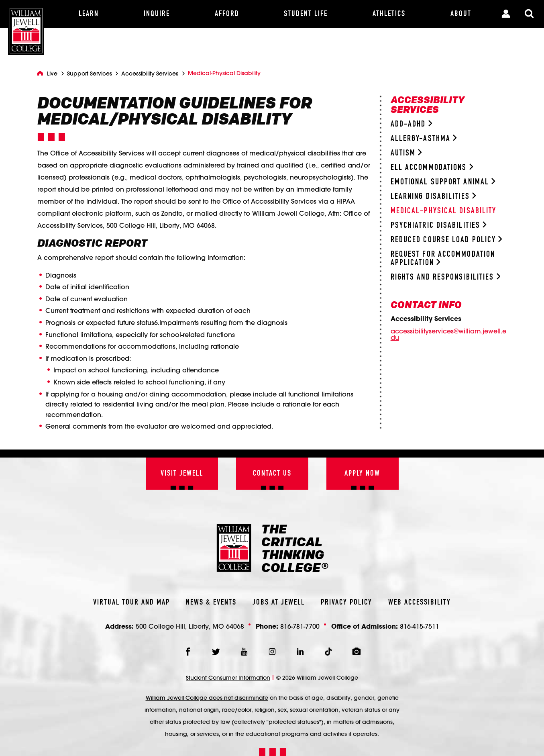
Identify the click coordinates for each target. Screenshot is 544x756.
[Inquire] (157, 14)
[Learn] (89, 14)
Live (52, 74)
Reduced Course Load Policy (446, 240)
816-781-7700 (300, 626)
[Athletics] (389, 14)
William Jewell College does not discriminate (207, 698)
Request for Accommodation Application (443, 259)
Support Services (90, 74)
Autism (406, 153)
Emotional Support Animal (443, 182)
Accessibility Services (150, 74)
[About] (461, 14)
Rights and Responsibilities (445, 277)
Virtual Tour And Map (131, 603)
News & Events (211, 603)
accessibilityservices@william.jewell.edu (448, 334)
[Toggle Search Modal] (529, 14)
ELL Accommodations (432, 168)
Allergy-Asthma (424, 139)
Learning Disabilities (433, 197)
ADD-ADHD (411, 124)
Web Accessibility (420, 603)
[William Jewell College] (26, 28)
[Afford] (227, 14)
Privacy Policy (346, 603)
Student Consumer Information (228, 678)
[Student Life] (306, 14)
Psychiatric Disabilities (439, 226)
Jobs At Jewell (279, 603)
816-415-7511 (420, 626)
